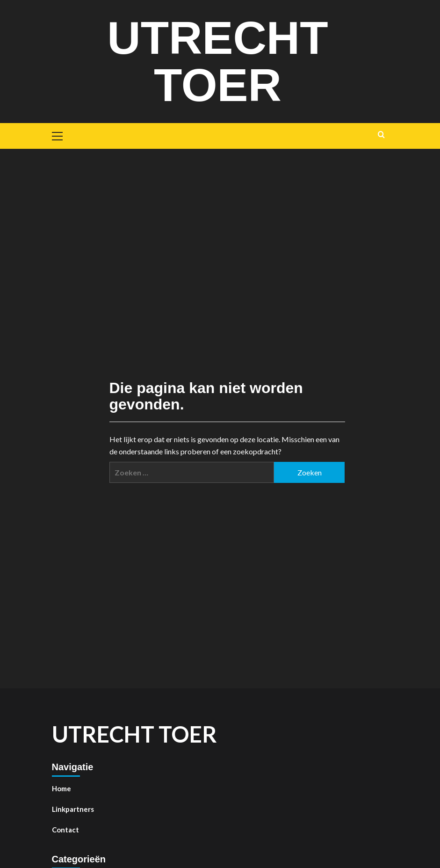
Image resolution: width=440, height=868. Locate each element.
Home (61, 788)
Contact (65, 829)
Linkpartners (73, 808)
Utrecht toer (218, 61)
